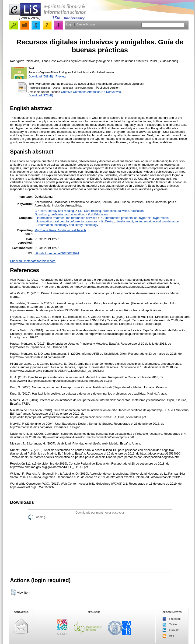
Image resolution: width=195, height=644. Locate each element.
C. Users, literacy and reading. (55, 211)
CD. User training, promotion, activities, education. (111, 211)
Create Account (86, 24)
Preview (61, 76)
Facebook (172, 619)
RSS (168, 636)
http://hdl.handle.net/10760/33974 (57, 253)
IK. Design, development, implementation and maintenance (140, 221)
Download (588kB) (41, 76)
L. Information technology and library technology (66, 225)
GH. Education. (98, 214)
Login (70, 24)
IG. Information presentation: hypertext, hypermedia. (135, 218)
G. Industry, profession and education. (60, 214)
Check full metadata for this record (33, 261)
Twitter (170, 625)
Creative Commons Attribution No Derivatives (91, 92)
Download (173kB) (41, 95)
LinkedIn (171, 630)
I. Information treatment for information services (66, 218)
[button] (13, 592)
